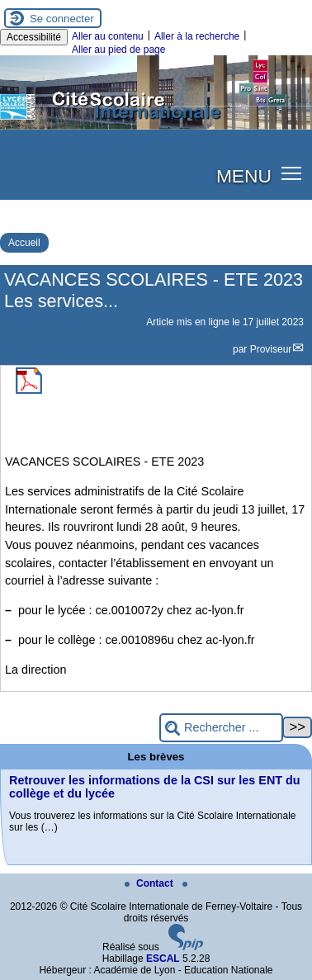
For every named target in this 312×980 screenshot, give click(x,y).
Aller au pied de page (118, 50)
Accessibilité (34, 37)
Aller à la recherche (197, 36)
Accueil (24, 243)
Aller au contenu (108, 36)
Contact (150, 883)
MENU (244, 176)
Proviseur (271, 349)
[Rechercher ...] (221, 728)
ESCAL (163, 959)
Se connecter (62, 19)
